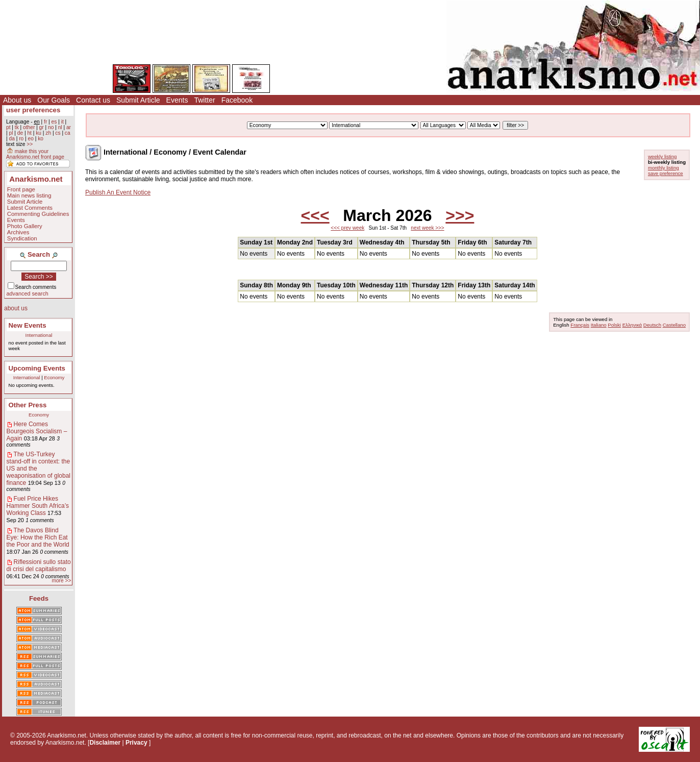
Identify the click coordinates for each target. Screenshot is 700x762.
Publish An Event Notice (118, 192)
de (20, 133)
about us (16, 308)
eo (31, 139)
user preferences (33, 110)
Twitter (204, 100)
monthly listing (664, 168)
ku (39, 133)
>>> (460, 215)
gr (42, 127)
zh (48, 133)
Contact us (93, 100)
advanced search (28, 293)
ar (69, 127)
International (39, 335)
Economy (54, 377)
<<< (315, 215)
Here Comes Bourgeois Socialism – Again (37, 431)
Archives (18, 232)
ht (29, 133)
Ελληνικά (632, 325)
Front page (21, 189)
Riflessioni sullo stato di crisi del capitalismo (39, 566)
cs (58, 133)
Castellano (674, 325)
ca (68, 133)
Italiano (599, 325)
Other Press (28, 405)
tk (17, 127)
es (54, 122)
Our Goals (54, 100)
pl (11, 133)
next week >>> (427, 228)
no (51, 127)
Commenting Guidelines (38, 214)
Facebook (237, 100)
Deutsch (652, 325)
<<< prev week (347, 228)
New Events (28, 325)
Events (177, 100)
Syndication (22, 238)
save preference (666, 173)
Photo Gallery (25, 226)
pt (8, 127)
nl (60, 127)
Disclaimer (105, 743)
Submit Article (138, 100)
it (62, 122)
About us (17, 100)
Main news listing (29, 195)
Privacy (136, 743)
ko (41, 139)
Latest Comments (30, 208)
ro (21, 139)
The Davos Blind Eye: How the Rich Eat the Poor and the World (38, 537)
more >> (61, 581)
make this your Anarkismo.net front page (35, 154)
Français (580, 325)
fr (45, 122)
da (11, 139)
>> (30, 144)
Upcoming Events (37, 368)
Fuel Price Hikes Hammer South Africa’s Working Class (38, 506)
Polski (614, 325)
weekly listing (662, 156)
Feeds (39, 598)
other (29, 127)
